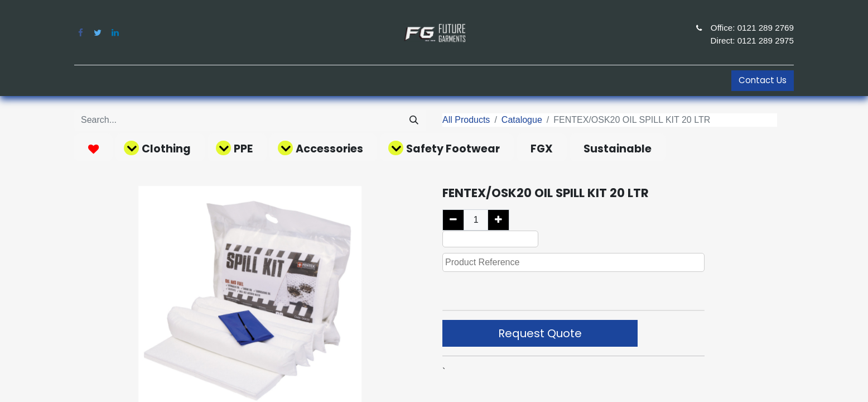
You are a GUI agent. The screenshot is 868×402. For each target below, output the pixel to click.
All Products (466, 120)
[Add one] (498, 220)
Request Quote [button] (540, 333)
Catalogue (522, 120)
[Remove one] (453, 220)
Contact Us (763, 80)
